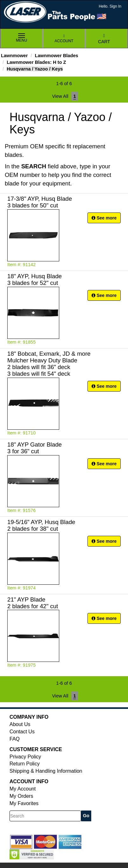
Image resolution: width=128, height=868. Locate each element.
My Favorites (24, 803)
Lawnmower (14, 56)
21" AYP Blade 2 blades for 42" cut (33, 603)
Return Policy (25, 764)
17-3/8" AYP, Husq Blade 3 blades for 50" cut (40, 202)
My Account (23, 789)
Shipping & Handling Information (46, 771)
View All (60, 96)
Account (64, 39)
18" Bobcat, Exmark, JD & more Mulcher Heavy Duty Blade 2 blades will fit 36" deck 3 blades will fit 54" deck (49, 364)
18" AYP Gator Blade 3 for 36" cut (35, 448)
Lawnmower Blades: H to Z (36, 62)
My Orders (21, 796)
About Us (20, 724)
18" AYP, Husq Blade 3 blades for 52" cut (35, 279)
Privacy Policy (25, 757)
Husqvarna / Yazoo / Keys (35, 69)
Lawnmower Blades (57, 56)
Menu (22, 38)
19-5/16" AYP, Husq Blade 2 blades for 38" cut (41, 525)
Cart (104, 39)
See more (104, 218)
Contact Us (22, 732)
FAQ (15, 739)
